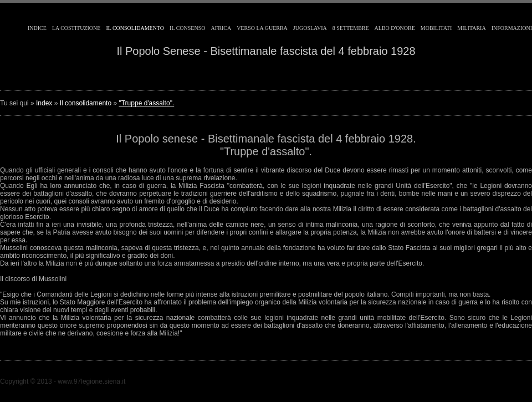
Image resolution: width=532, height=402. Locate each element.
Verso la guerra (262, 28)
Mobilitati (436, 28)
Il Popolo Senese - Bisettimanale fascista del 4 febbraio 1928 (266, 51)
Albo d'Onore (395, 28)
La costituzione (76, 28)
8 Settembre (351, 28)
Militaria (471, 28)
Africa (221, 28)
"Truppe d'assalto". (146, 103)
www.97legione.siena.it (91, 381)
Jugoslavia (310, 28)
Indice (37, 28)
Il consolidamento (135, 28)
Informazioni (512, 28)
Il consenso (187, 28)
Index (44, 103)
